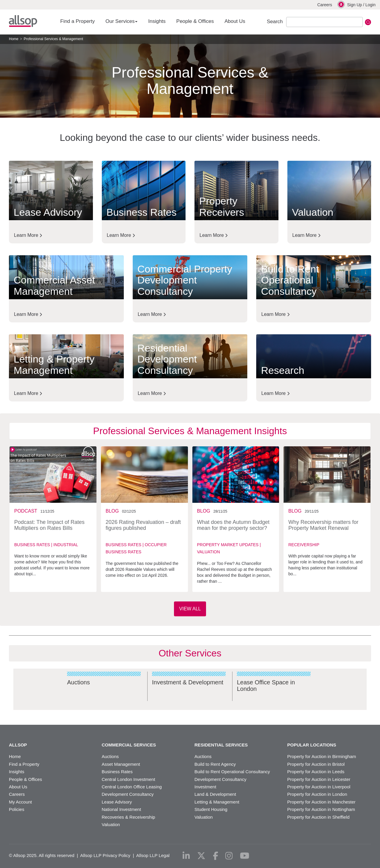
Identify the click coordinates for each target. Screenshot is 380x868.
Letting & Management (217, 802)
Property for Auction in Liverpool (319, 787)
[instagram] (229, 856)
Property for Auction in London (317, 794)
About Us (235, 21)
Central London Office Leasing (132, 787)
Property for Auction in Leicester (319, 779)
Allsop (23, 21)
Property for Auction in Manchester (322, 802)
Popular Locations (312, 745)
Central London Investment (129, 779)
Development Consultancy (128, 794)
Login (370, 5)
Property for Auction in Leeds (316, 772)
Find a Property (77, 21)
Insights (157, 21)
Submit (368, 22)
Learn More (28, 235)
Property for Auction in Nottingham (321, 809)
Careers (325, 5)
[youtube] (245, 856)
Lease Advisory (117, 802)
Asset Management (121, 764)
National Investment (122, 809)
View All (190, 609)
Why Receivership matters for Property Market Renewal (323, 525)
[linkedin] (186, 856)
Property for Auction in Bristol (316, 764)
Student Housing (211, 809)
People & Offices (195, 21)
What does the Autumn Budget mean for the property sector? (233, 525)
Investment (205, 787)
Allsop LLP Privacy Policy (105, 855)
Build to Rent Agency (215, 764)
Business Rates (117, 772)
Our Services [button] (121, 21)
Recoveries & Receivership (129, 817)
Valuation (111, 824)
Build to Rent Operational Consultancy (232, 772)
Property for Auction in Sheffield (319, 817)
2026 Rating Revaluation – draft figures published (143, 525)
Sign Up (354, 5)
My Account (20, 802)
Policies (17, 809)
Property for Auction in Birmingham (322, 756)
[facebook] (216, 856)
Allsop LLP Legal (153, 855)
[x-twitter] (201, 856)
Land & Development (215, 794)
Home (14, 39)
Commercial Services (129, 745)
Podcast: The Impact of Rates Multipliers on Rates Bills (49, 525)
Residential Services (221, 745)
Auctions (110, 756)
